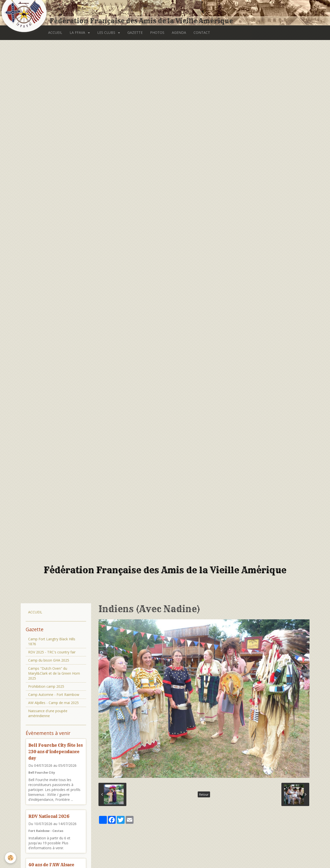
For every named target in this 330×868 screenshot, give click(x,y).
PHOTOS (157, 32)
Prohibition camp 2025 (46, 686)
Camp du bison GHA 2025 (49, 660)
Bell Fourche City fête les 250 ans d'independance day (56, 752)
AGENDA (179, 32)
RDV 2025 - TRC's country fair (52, 652)
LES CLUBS (107, 32)
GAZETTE (135, 32)
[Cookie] (10, 858)
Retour (204, 794)
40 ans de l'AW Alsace (51, 865)
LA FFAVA (78, 32)
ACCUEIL (55, 32)
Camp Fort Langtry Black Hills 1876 (52, 641)
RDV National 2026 (49, 816)
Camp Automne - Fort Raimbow (54, 695)
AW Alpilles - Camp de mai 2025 (53, 703)
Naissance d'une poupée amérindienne (48, 713)
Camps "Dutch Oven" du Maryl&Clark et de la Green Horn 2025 (54, 673)
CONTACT (202, 32)
